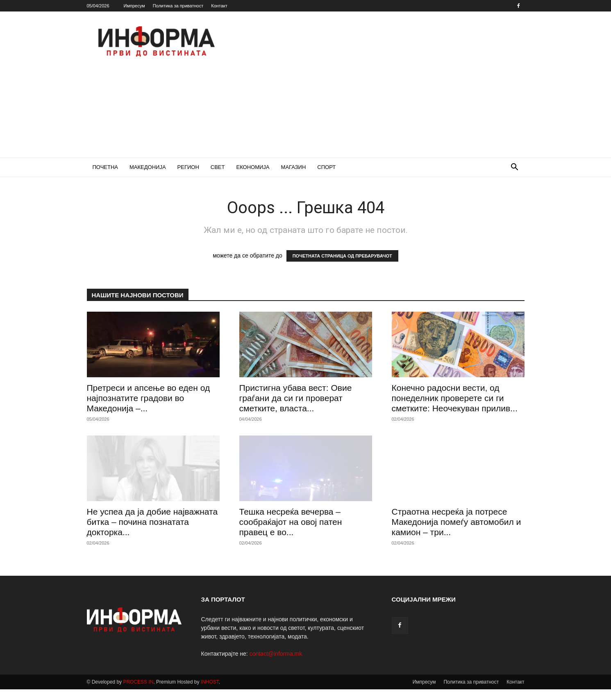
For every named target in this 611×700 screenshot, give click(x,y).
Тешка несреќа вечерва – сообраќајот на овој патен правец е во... (291, 522)
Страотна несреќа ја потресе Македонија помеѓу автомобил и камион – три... (457, 522)
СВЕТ (218, 167)
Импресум (134, 6)
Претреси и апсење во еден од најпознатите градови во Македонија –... (149, 398)
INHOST (210, 682)
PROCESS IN (138, 682)
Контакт (219, 6)
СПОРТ (326, 167)
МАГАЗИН (294, 167)
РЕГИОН (188, 167)
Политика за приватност (178, 6)
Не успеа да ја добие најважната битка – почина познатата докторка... (152, 522)
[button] (515, 168)
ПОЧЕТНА (106, 167)
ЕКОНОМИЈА (253, 167)
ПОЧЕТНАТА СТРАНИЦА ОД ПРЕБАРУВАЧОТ (342, 256)
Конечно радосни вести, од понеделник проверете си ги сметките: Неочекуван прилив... (455, 398)
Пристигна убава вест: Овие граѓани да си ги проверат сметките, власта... (296, 398)
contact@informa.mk (276, 654)
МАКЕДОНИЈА (148, 167)
